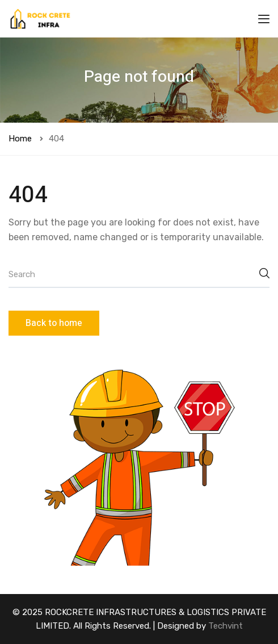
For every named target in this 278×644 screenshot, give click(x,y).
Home (20, 139)
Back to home (54, 323)
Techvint (226, 626)
